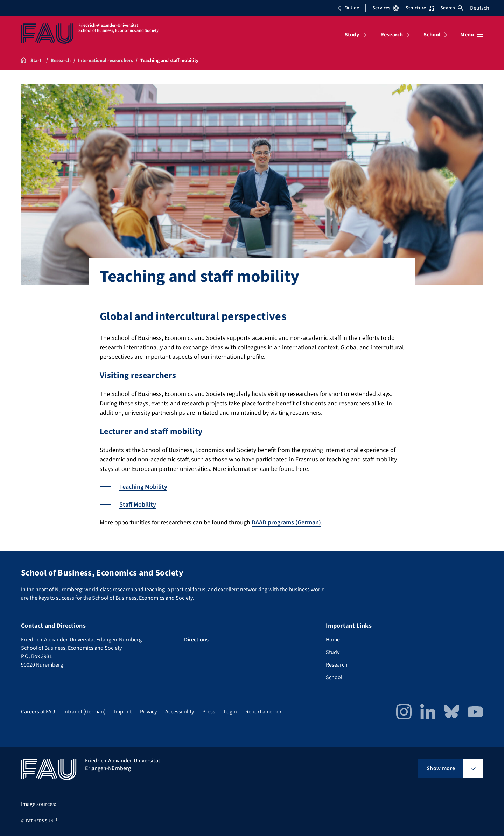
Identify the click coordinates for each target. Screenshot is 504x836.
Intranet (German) (85, 712)
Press (209, 712)
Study (352, 35)
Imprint (123, 712)
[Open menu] (472, 35)
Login (230, 712)
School (432, 35)
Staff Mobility (138, 505)
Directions (196, 640)
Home (333, 640)
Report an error (264, 712)
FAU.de (348, 8)
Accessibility (180, 712)
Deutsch (480, 8)
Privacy (148, 712)
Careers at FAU (38, 712)
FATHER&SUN (40, 821)
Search (452, 8)
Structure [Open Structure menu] (420, 8)
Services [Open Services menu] (386, 8)
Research (392, 35)
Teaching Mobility (143, 487)
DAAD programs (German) (286, 522)
